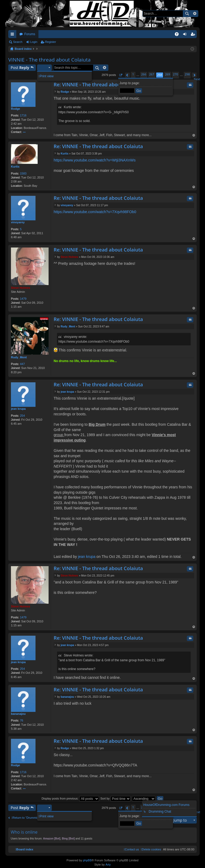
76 (22, 720)
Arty (108, 865)
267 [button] (152, 74)
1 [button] (133, 74)
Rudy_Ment (19, 357)
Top (194, 136)
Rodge (15, 109)
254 (22, 416)
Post (20, 68)
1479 (23, 299)
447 (22, 364)
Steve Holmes (21, 288)
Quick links (13, 35)
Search (187, 14)
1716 (23, 115)
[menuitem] (151, 849)
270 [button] (176, 74)
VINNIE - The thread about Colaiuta (49, 60)
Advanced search (194, 14)
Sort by (115, 798)
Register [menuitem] (194, 35)
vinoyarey (18, 222)
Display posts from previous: (70, 798)
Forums (30, 34)
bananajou (18, 714)
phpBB (87, 860)
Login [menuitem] (186, 35)
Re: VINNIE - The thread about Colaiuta (98, 84)
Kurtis (15, 167)
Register (51, 42)
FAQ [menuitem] (178, 35)
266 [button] (144, 74)
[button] (121, 75)
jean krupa (18, 409)
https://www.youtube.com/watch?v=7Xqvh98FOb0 (95, 212)
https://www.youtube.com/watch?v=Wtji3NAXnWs (95, 160)
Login (34, 42)
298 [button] (187, 74)
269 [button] (167, 74)
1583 (23, 173)
